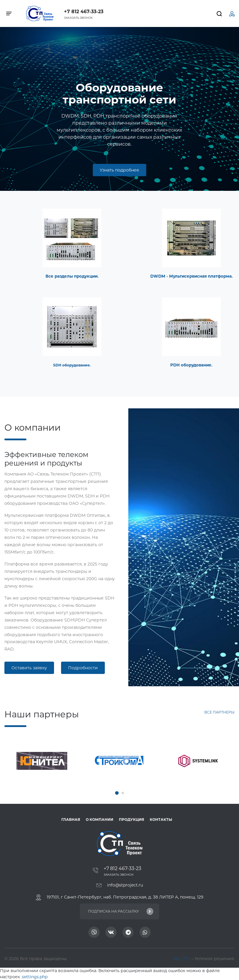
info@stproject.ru (125, 885)
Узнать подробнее (119, 170)
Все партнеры (219, 712)
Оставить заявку (29, 668)
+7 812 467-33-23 (84, 12)
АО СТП (182, 959)
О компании (100, 820)
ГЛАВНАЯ (71, 820)
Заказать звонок (78, 18)
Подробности (83, 668)
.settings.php (34, 977)
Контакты (161, 820)
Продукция (132, 820)
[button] (117, 793)
